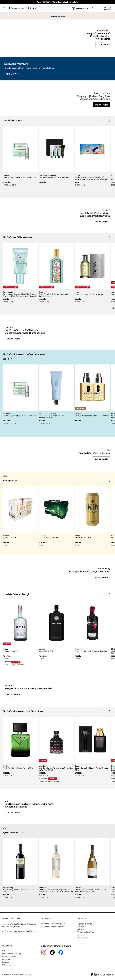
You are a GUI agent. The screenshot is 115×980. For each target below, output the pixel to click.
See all (6, 359)
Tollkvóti (81, 929)
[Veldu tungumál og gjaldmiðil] (96, 8)
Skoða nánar (101, 105)
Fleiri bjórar (8, 481)
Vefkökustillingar (9, 965)
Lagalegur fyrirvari (9, 956)
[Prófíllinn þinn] (105, 8)
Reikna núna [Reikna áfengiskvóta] (12, 74)
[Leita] (47, 8)
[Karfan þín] (110, 8)
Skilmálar (6, 951)
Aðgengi (81, 935)
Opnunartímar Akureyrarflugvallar (52, 926)
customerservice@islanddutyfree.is (22, 931)
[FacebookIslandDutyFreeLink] (61, 955)
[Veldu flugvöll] (80, 8)
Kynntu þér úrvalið (11, 833)
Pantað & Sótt (82, 926)
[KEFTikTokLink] (53, 955)
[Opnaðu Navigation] (5, 8)
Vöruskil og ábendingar (86, 932)
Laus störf (6, 962)
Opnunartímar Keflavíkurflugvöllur (52, 924)
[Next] (110, 121)
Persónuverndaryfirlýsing (12, 954)
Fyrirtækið (6, 959)
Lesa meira (103, 45)
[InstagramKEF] (44, 955)
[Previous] (102, 121)
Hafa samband (83, 938)
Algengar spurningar (85, 924)
